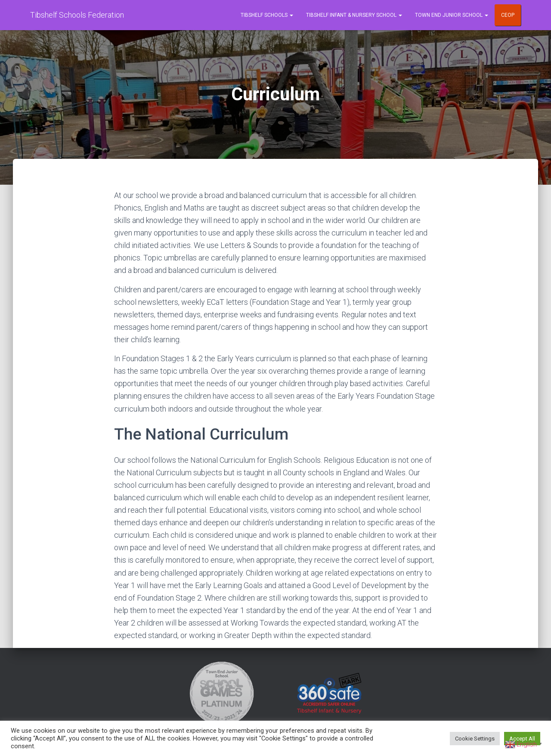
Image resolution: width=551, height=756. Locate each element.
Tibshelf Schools (267, 15)
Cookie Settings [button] (475, 739)
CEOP (508, 15)
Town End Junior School (452, 15)
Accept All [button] (522, 739)
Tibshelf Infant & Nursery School (354, 15)
